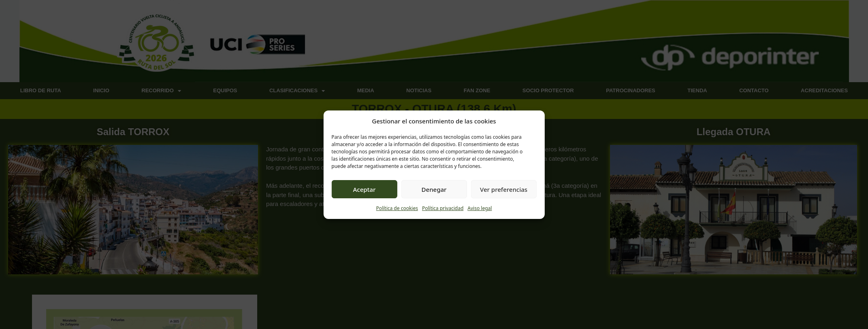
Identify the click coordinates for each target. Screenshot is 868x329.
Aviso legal (480, 208)
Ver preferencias (504, 189)
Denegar (434, 189)
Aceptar (364, 189)
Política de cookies (397, 208)
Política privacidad (443, 208)
